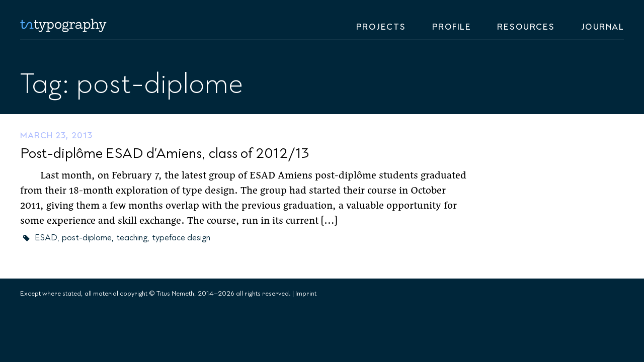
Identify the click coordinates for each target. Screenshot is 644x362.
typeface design (181, 238)
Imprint (306, 294)
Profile (452, 27)
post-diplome (87, 238)
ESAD (46, 238)
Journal (603, 27)
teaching (132, 238)
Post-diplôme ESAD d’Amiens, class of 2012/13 (165, 154)
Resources (526, 27)
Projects (381, 27)
